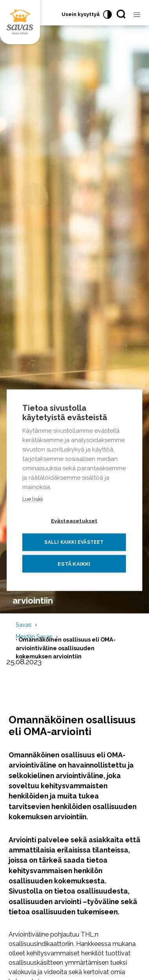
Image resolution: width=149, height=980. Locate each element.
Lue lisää (33, 499)
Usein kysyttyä (81, 14)
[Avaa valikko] (137, 15)
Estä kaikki (74, 563)
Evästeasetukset (74, 520)
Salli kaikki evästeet (74, 542)
